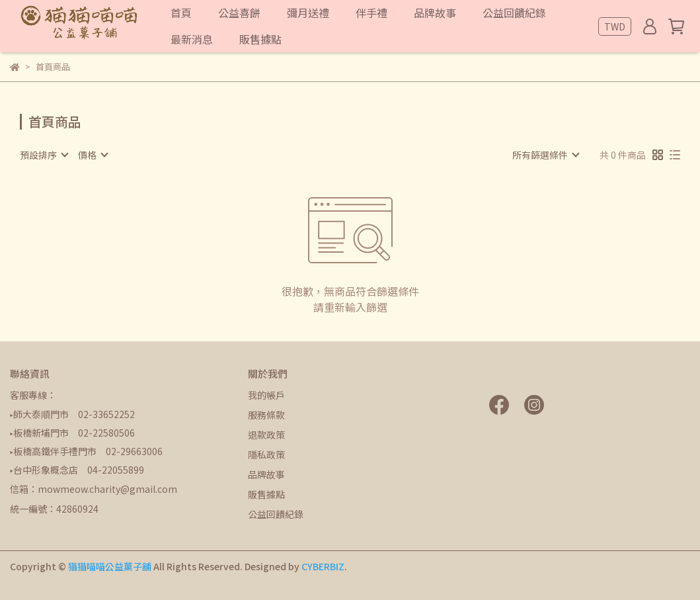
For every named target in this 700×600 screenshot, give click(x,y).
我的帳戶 (266, 395)
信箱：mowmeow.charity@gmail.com (94, 489)
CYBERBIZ (323, 566)
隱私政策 (266, 454)
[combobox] (44, 155)
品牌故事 (266, 474)
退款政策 (266, 435)
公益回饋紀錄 (276, 514)
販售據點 (266, 494)
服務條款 (266, 415)
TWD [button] (615, 26)
